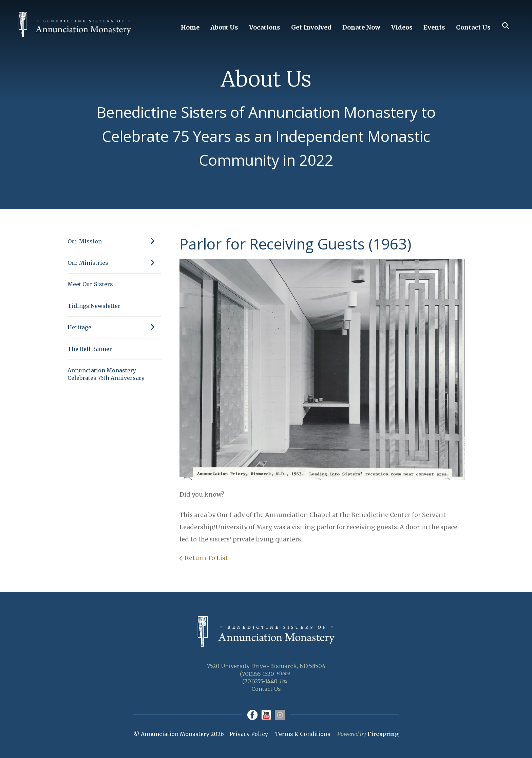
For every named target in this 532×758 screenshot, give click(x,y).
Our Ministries (114, 263)
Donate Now (361, 27)
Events (434, 27)
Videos (402, 27)
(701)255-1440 (260, 681)
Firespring (383, 734)
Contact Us (473, 27)
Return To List (206, 558)
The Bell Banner (90, 349)
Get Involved (311, 27)
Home (190, 27)
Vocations (265, 27)
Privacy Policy (249, 734)
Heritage (114, 327)
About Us (224, 27)
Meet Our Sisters (90, 284)
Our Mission (114, 241)
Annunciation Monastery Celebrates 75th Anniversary (106, 374)
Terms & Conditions (303, 734)
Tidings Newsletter (94, 306)
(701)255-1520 (257, 674)
